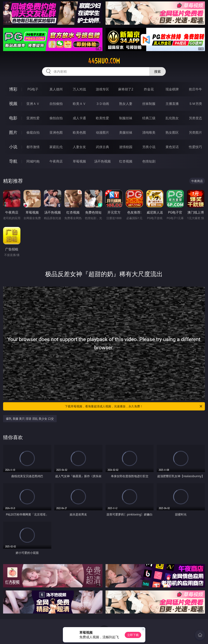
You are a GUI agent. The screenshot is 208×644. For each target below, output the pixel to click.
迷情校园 (126, 147)
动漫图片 (102, 132)
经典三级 (149, 118)
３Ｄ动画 (102, 104)
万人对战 (79, 89)
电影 (13, 118)
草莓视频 (79, 161)
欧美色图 (79, 132)
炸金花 (149, 89)
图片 (13, 132)
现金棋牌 (172, 89)
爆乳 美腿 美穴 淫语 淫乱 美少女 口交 (30, 419)
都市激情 (33, 147)
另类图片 (195, 132)
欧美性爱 (102, 118)
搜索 (157, 71)
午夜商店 (56, 161)
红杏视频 (126, 161)
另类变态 (195, 118)
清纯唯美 (149, 132)
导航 (13, 161)
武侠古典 (102, 147)
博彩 (13, 89)
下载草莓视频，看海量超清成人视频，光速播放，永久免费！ (134, 406)
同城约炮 (33, 161)
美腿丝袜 (126, 132)
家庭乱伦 (56, 147)
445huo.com (104, 61)
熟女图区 (172, 132)
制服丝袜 (126, 118)
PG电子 (33, 89)
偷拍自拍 (56, 118)
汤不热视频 (102, 161)
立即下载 (133, 635)
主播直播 (172, 104)
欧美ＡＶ (79, 104)
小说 (13, 147)
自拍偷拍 (56, 104)
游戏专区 (102, 89)
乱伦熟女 (172, 118)
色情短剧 (149, 161)
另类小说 (149, 147)
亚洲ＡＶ (33, 104)
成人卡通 (79, 118)
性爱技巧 (195, 147)
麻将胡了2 (126, 89)
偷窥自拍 (33, 132)
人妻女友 (79, 147)
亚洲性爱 (33, 118)
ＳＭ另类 (195, 104)
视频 (13, 103)
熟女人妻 (126, 104)
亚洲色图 (56, 132)
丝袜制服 (149, 104)
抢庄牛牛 (195, 89)
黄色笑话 (172, 147)
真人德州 (56, 89)
